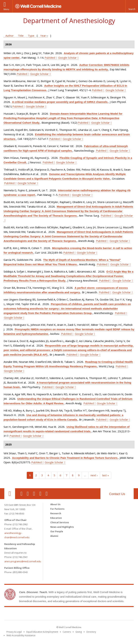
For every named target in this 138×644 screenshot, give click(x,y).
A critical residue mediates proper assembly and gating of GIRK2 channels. (60, 102)
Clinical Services (60, 522)
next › (94, 475)
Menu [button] (6, 9)
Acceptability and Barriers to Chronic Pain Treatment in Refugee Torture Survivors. (65, 458)
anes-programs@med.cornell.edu (23, 561)
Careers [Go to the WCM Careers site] (67, 632)
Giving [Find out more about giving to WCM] (79, 632)
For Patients (57, 509)
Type (31, 36)
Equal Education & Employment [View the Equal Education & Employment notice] (42, 632)
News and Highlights (62, 527)
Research (56, 513)
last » (106, 475)
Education (56, 518)
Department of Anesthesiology (69, 21)
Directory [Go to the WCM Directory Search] (91, 632)
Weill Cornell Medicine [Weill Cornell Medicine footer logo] (69, 614)
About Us (55, 504)
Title (21, 36)
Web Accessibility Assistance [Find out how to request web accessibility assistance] (21, 635)
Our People (57, 531)
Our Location (10, 494)
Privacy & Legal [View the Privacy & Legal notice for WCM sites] (14, 632)
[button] (132, 6)
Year (43, 36)
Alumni (54, 536)
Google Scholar (67, 58)
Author (10, 36)
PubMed (50, 58)
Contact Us (117, 494)
